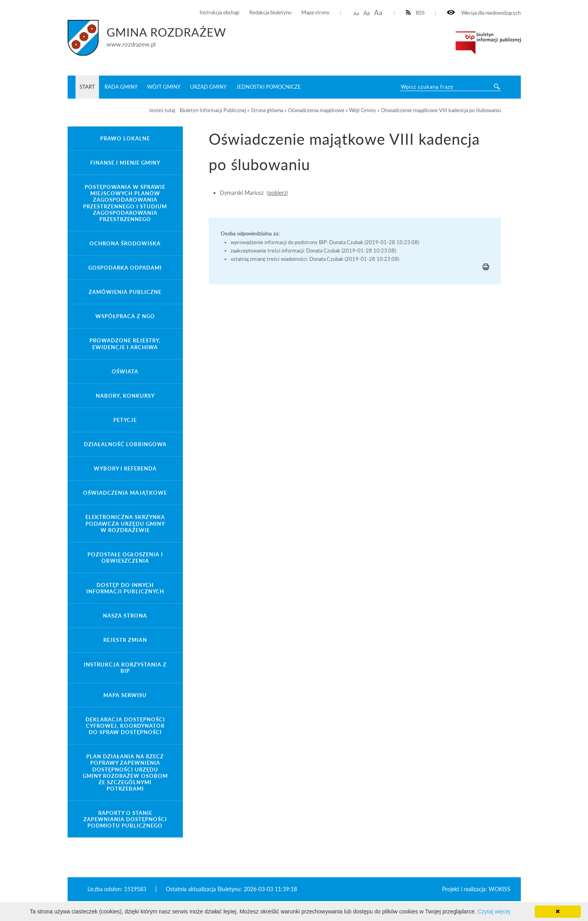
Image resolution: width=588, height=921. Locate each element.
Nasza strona (125, 616)
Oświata (125, 371)
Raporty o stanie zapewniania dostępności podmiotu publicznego (125, 819)
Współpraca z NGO (125, 316)
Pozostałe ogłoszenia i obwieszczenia (125, 558)
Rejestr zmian (125, 640)
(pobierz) (277, 193)
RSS (415, 13)
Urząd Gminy (208, 87)
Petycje (125, 420)
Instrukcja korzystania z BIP (125, 668)
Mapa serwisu (125, 695)
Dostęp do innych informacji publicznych (125, 588)
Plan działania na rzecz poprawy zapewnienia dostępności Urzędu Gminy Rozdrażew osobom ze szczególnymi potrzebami (125, 772)
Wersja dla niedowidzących (484, 13)
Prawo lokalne (125, 138)
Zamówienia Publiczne (125, 292)
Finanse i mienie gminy (125, 163)
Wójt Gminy (164, 87)
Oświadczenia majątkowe (125, 493)
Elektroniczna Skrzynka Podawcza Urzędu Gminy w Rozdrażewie (125, 523)
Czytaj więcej (494, 911)
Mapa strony (315, 13)
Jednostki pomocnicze (269, 87)
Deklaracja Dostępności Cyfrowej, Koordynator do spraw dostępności (125, 726)
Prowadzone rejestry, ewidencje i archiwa (125, 344)
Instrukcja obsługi (219, 13)
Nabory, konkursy (125, 396)
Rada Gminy (121, 87)
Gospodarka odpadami (125, 268)
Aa (356, 13)
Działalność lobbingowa (125, 444)
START (87, 87)
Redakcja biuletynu (270, 13)
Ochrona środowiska (125, 243)
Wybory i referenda (125, 468)
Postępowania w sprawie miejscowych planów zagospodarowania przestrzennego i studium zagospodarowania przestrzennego (125, 203)
